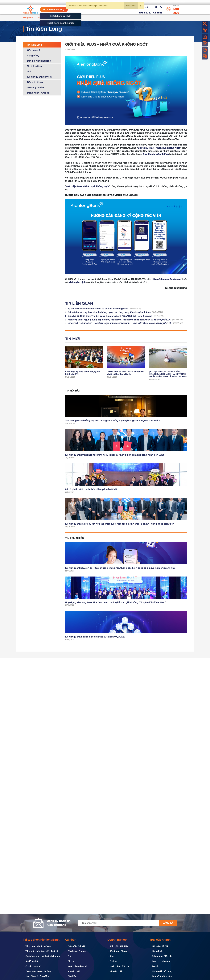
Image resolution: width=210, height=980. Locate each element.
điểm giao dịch (77, 283)
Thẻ (69, 956)
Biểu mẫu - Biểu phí (162, 956)
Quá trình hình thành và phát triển (43, 956)
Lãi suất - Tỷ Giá (160, 946)
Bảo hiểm (72, 976)
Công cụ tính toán (161, 961)
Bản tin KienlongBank (39, 61)
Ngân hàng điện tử (77, 966)
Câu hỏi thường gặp (162, 976)
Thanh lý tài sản (35, 88)
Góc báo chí (33, 51)
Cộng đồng (33, 56)
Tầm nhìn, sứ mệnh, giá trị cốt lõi (42, 951)
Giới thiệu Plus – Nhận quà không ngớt (88, 187)
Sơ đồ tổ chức (32, 961)
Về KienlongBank (89, 9)
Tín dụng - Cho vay (77, 951)
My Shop (180, 2)
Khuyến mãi (122, 9)
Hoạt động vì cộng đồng (37, 976)
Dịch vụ (71, 961)
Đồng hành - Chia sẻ (38, 93)
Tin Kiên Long (34, 45)
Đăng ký (168, 923)
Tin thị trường (34, 67)
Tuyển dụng (107, 9)
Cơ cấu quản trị (33, 966)
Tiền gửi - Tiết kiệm (77, 946)
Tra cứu (156, 966)
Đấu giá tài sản (35, 83)
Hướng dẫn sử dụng (162, 971)
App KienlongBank (160, 2)
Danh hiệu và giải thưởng (38, 971)
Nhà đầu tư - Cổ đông (151, 9)
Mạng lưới (157, 951)
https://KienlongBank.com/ (167, 280)
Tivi (29, 72)
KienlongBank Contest (39, 77)
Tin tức (134, 9)
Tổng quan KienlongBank (38, 946)
